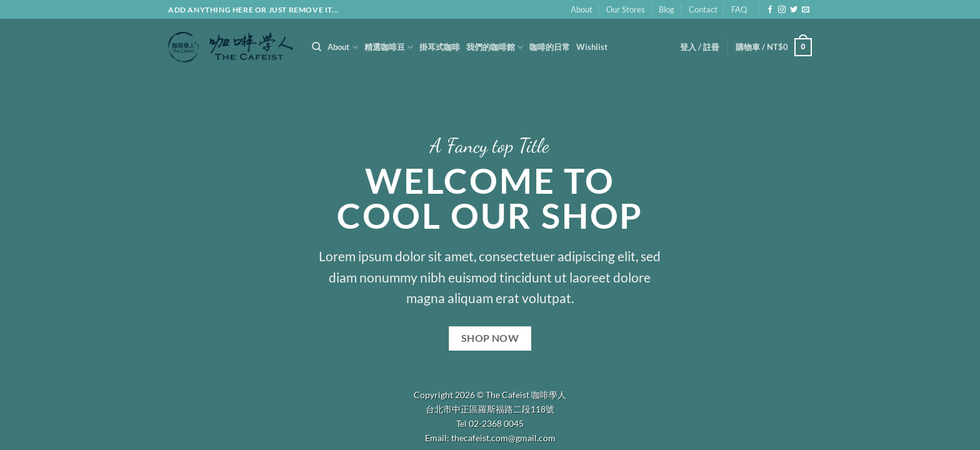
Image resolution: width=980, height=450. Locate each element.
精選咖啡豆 (389, 47)
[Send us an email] (806, 10)
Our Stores (626, 9)
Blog (667, 9)
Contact (703, 9)
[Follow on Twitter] (794, 10)
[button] (700, 47)
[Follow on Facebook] (770, 10)
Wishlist (592, 47)
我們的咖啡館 (495, 47)
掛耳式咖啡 (440, 47)
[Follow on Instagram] (782, 10)
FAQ (739, 9)
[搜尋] (317, 47)
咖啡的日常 (550, 47)
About (582, 9)
